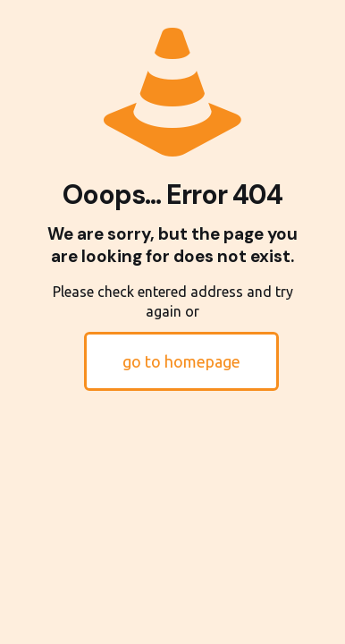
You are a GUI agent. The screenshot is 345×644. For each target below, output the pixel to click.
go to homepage (181, 361)
